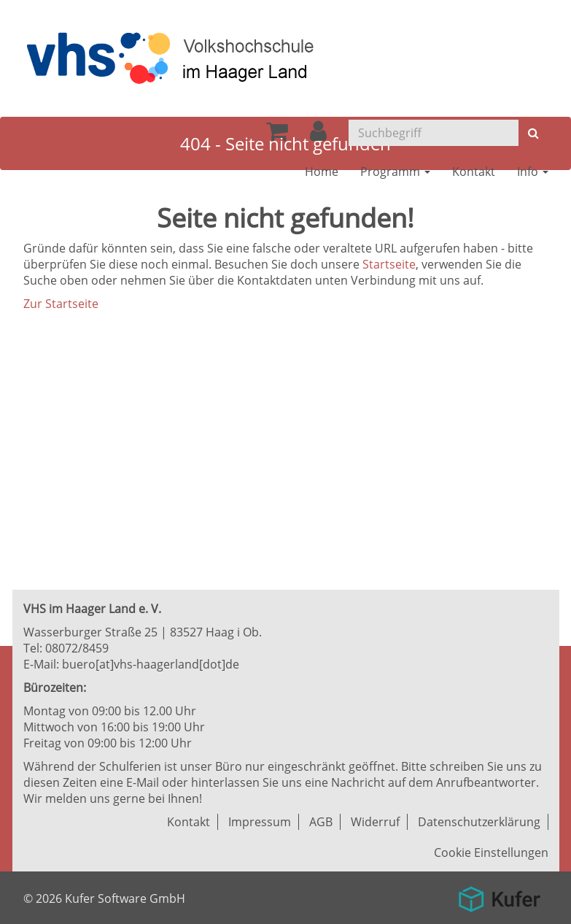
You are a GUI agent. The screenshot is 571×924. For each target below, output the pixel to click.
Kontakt (189, 822)
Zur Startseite (61, 304)
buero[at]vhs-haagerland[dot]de (151, 664)
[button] (318, 135)
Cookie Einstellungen (491, 852)
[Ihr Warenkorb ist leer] (277, 135)
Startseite (389, 264)
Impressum (260, 822)
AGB (321, 822)
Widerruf (375, 822)
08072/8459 (77, 648)
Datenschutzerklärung (479, 822)
